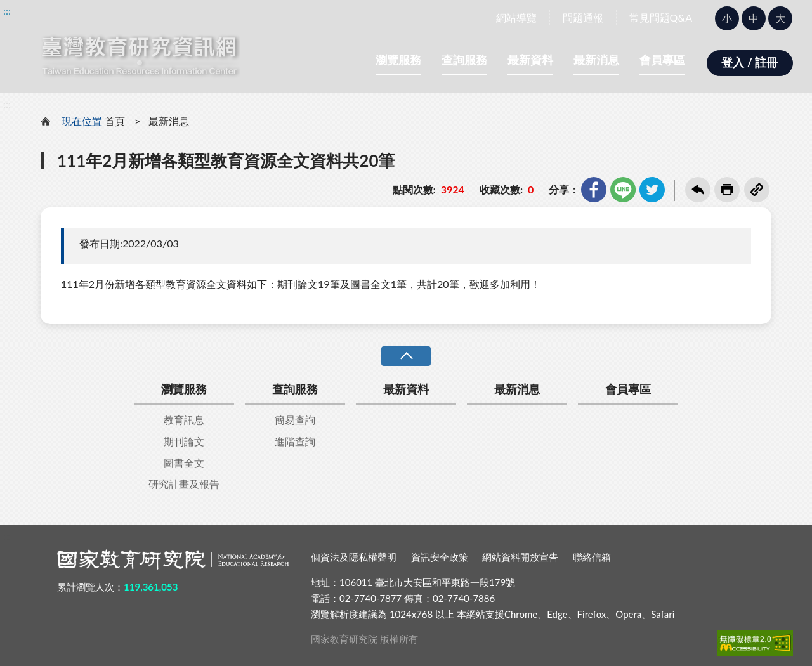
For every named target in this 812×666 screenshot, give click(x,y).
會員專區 (662, 60)
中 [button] (754, 18)
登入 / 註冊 (750, 62)
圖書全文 (184, 463)
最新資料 (530, 60)
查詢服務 (464, 60)
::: (7, 10)
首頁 (115, 121)
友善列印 (727, 190)
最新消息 (596, 60)
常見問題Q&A (661, 17)
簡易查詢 (295, 420)
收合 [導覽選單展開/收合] (406, 356)
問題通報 (583, 17)
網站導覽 (516, 17)
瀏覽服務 (398, 60)
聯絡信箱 (592, 557)
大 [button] (780, 18)
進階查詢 (295, 441)
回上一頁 (698, 190)
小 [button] (727, 18)
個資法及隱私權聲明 (354, 557)
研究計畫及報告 (184, 484)
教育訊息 (184, 420)
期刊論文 (184, 441)
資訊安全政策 (440, 557)
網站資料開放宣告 (520, 557)
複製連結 (757, 190)
